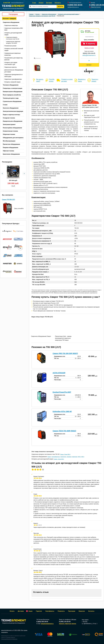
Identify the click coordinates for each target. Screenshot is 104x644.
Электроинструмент (9, 124)
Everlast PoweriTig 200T (62, 392)
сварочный (75, 457)
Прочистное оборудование (11, 144)
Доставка (49, 3)
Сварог (62, 454)
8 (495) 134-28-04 (97, 5)
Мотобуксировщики (9, 141)
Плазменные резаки (10, 46)
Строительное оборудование (12, 101)
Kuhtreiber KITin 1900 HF (62, 411)
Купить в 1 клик (89, 48)
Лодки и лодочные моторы (11, 115)
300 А (79, 457)
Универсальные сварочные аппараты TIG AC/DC (13, 42)
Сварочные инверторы (11, 25)
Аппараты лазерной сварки (12, 82)
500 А (83, 457)
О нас (34, 3)
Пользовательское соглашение (9, 639)
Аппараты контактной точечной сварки (14, 49)
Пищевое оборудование (11, 148)
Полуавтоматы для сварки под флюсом (13, 59)
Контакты (58, 3)
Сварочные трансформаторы (13, 79)
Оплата (41, 3)
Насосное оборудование (11, 108)
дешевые (69, 457)
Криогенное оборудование (11, 154)
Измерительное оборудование (13, 121)
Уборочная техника (9, 134)
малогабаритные (56, 457)
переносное (63, 457)
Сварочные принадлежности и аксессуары (13, 76)
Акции (30, 611)
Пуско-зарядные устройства (12, 95)
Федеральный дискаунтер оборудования (14, 622)
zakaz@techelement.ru (89, 55)
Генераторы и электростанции (13, 88)
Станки (5, 105)
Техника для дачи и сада (11, 98)
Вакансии (82, 611)
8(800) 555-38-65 (89, 53)
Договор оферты (11, 637)
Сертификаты (50, 611)
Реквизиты (61, 611)
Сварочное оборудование (11, 22)
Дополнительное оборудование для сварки (14, 71)
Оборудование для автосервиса (13, 138)
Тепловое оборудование (11, 85)
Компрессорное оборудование (13, 92)
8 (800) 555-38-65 (75, 5)
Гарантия (39, 611)
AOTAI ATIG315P (59, 373)
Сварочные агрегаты (11, 67)
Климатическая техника (10, 131)
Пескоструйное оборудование (12, 128)
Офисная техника (8, 151)
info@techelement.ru (73, 7)
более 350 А (67, 454)
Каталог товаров (9, 18)
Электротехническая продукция (13, 111)
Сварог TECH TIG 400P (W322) (64, 431)
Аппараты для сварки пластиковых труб (11, 63)
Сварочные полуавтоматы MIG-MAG (14, 29)
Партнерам (72, 611)
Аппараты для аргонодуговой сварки (13, 34)
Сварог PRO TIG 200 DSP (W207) (65, 353)
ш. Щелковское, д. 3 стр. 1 (90, 624)
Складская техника (9, 118)
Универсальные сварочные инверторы (12, 54)
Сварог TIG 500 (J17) (8, 200)
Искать (60, 7)
